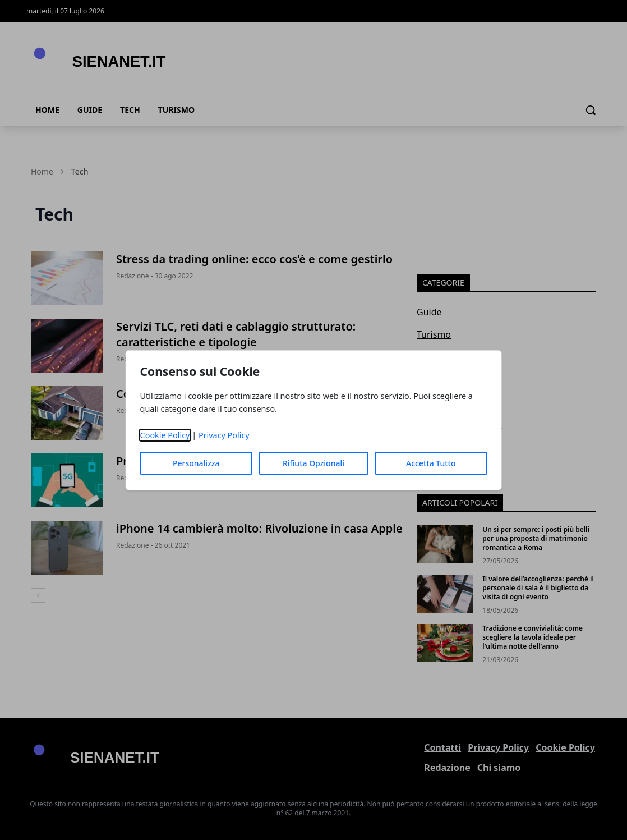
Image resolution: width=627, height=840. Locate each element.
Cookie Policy (165, 435)
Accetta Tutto (431, 463)
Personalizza (196, 463)
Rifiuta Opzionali (313, 463)
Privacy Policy (224, 435)
